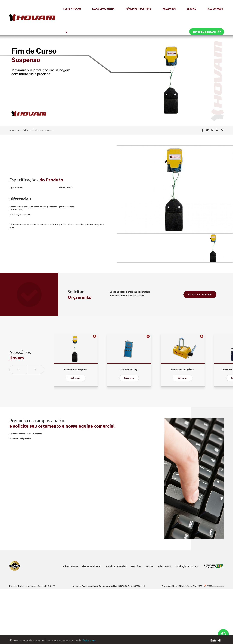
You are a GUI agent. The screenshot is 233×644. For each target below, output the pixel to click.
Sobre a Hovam (72, 9)
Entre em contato (207, 32)
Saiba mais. (89, 642)
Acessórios (169, 9)
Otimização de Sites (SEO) (191, 586)
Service (191, 9)
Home (12, 130)
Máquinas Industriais (139, 9)
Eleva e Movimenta (103, 9)
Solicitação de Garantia (187, 566)
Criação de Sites (169, 586)
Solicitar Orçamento (200, 294)
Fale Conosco (215, 9)
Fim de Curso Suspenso (42, 130)
